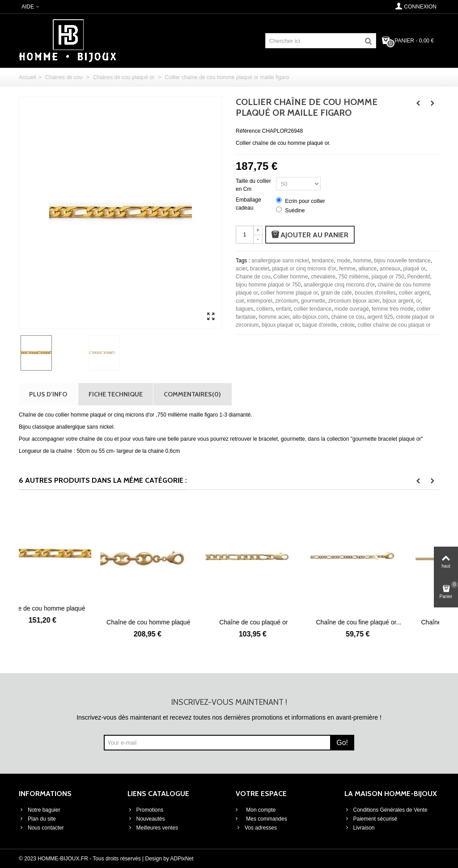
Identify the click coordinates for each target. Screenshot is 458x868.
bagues (244, 309)
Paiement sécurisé (371, 819)
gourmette (313, 301)
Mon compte (260, 810)
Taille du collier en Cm (253, 185)
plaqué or (414, 269)
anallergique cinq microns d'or (339, 285)
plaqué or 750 (388, 277)
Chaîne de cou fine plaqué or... (386, 622)
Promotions (146, 810)
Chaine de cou (253, 277)
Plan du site (37, 819)
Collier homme (290, 277)
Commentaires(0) (192, 394)
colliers (265, 309)
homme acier (274, 317)
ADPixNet (182, 859)
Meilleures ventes (153, 828)
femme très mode (392, 309)
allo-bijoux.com (310, 317)
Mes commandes (266, 819)
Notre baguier (40, 810)
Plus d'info (48, 394)
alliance (367, 269)
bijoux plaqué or (280, 325)
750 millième (353, 277)
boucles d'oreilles (375, 293)
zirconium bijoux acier (354, 301)
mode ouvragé (352, 309)
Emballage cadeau (248, 204)
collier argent (414, 293)
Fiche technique (116, 394)
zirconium (286, 301)
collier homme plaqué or (289, 293)
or (419, 301)
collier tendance (313, 309)
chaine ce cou (348, 317)
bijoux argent (398, 301)
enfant (283, 309)
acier (241, 269)
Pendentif (419, 277)
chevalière (323, 277)
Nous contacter (41, 828)
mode (343, 261)
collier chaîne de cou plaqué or (394, 325)
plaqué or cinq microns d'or (304, 269)
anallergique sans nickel (280, 261)
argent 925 (380, 317)
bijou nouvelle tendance (403, 261)
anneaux (390, 269)
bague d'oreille (320, 325)
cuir (240, 301)
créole (347, 325)
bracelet (260, 269)
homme (362, 261)
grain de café (336, 293)
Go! (342, 743)
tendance (323, 261)
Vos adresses (256, 828)
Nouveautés (146, 819)
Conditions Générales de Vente (386, 810)
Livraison (360, 828)
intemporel (259, 301)
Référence (248, 131)
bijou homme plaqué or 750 (268, 285)
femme (347, 269)
